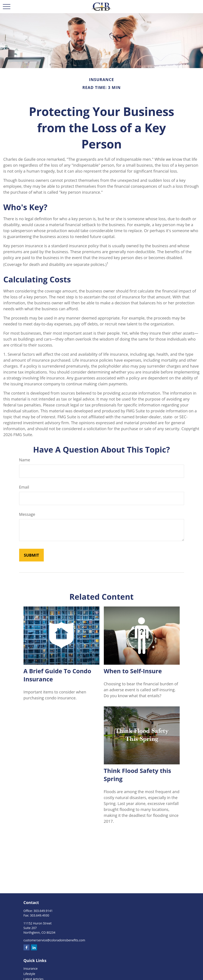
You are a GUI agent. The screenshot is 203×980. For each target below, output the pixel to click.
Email (24, 487)
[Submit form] (32, 555)
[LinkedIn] (34, 947)
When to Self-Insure (133, 671)
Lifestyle (29, 974)
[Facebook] (27, 947)
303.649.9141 (43, 911)
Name (25, 460)
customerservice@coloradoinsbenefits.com (54, 940)
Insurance (31, 968)
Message (27, 514)
